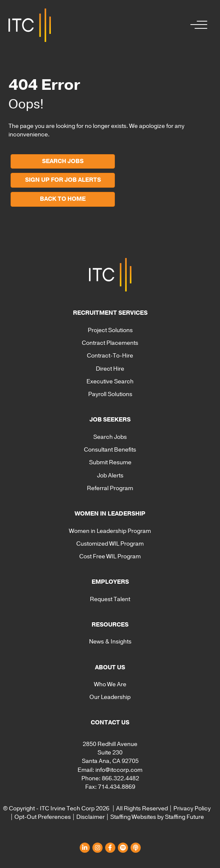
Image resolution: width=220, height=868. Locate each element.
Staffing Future (184, 817)
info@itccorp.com (119, 770)
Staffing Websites (133, 817)
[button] (197, 25)
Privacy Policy (192, 808)
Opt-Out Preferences (43, 817)
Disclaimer (91, 817)
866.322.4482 (120, 778)
